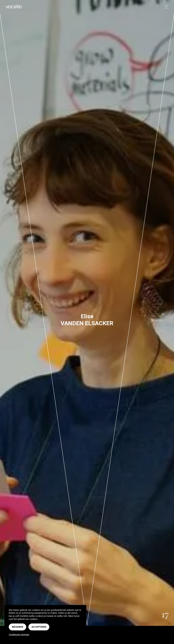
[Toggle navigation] (165, 7)
